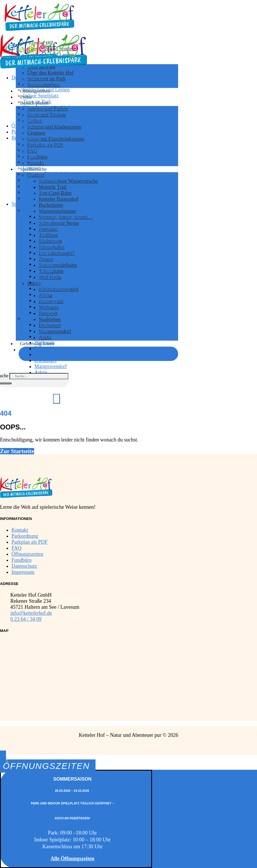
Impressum (23, 572)
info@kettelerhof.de (31, 613)
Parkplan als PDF (30, 542)
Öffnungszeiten (27, 554)
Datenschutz (24, 566)
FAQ (16, 548)
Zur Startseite (17, 451)
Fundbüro (22, 560)
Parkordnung (25, 536)
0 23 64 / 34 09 (26, 619)
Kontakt (20, 530)
